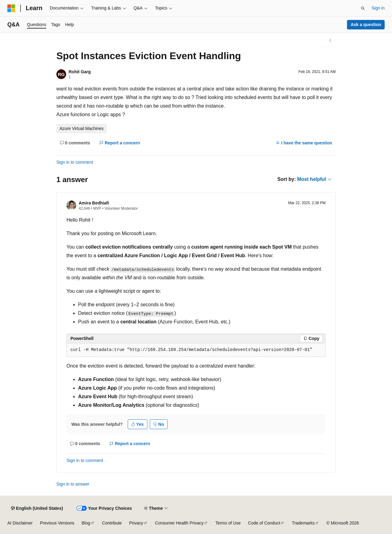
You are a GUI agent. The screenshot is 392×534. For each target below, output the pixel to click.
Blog (86, 523)
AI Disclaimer (20, 523)
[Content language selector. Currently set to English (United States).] (37, 508)
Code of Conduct (264, 523)
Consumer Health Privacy (179, 523)
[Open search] (363, 8)
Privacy (136, 523)
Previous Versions (57, 523)
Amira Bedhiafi (94, 203)
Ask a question (366, 25)
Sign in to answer (73, 484)
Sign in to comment (75, 162)
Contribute (112, 523)
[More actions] (330, 40)
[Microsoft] (11, 8)
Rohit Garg (80, 72)
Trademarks (303, 523)
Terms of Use (228, 523)
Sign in (378, 8)
